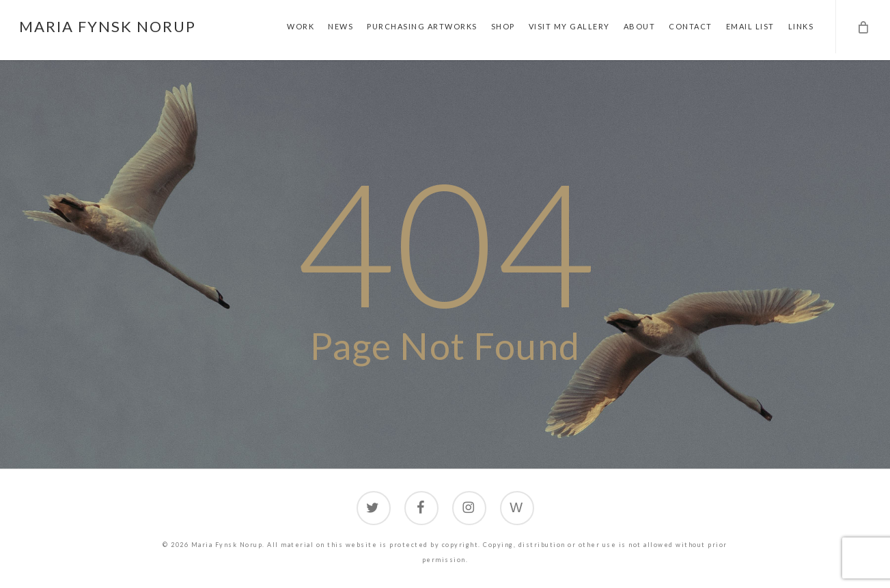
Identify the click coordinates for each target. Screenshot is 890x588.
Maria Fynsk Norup (108, 27)
